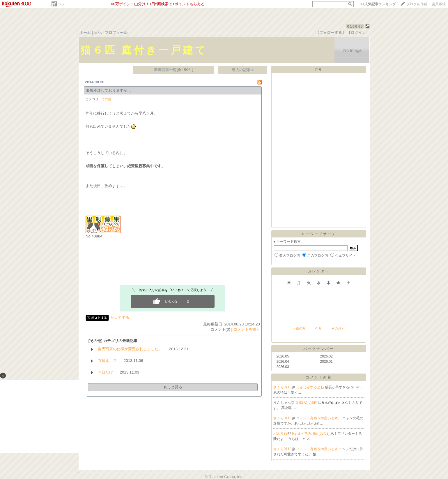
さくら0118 (283, 387)
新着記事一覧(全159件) (174, 70)
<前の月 (300, 328)
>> (378, 4)
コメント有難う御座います (317, 449)
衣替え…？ (107, 361)
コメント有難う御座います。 (319, 418)
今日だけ (105, 372)
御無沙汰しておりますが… (108, 90)
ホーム (85, 32)
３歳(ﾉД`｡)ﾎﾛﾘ (306, 403)
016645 (355, 26)
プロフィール (116, 32)
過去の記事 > (243, 70)
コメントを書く (247, 329)
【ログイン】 (358, 32)
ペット (63, 4)
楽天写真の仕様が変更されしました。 (130, 349)
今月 (318, 328)
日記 (98, 32)
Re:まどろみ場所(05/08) (311, 434)
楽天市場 (439, 4)
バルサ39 (280, 434)
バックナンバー (319, 349)
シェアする (120, 317)
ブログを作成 (417, 4)
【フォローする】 (331, 32)
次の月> (337, 328)
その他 (106, 99)
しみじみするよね (310, 387)
